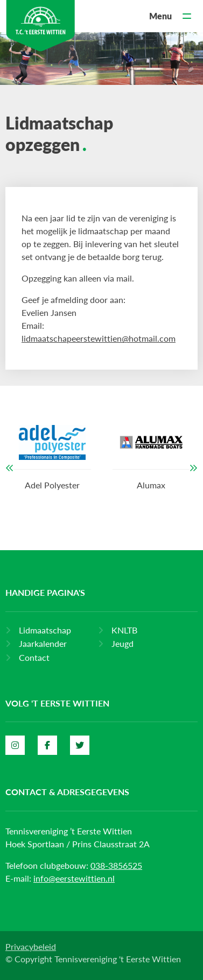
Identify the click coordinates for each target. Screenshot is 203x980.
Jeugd (122, 643)
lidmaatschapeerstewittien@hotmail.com (99, 338)
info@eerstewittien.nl (74, 878)
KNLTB (124, 630)
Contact (34, 657)
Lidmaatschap (45, 630)
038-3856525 (116, 865)
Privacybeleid (31, 946)
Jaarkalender (43, 643)
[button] (10, 468)
